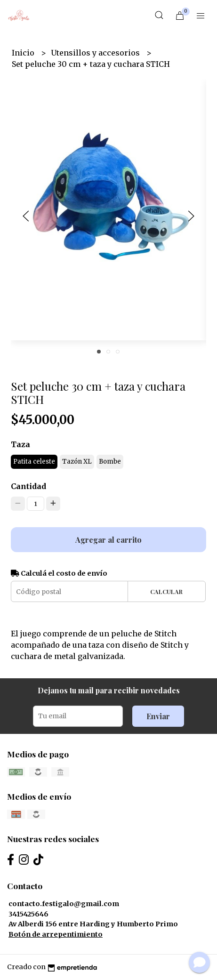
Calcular (166, 591)
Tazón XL (77, 462)
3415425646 (28, 914)
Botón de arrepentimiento (56, 934)
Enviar (158, 716)
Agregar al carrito (108, 540)
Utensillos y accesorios (96, 53)
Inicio (24, 53)
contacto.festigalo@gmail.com (64, 904)
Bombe (110, 462)
